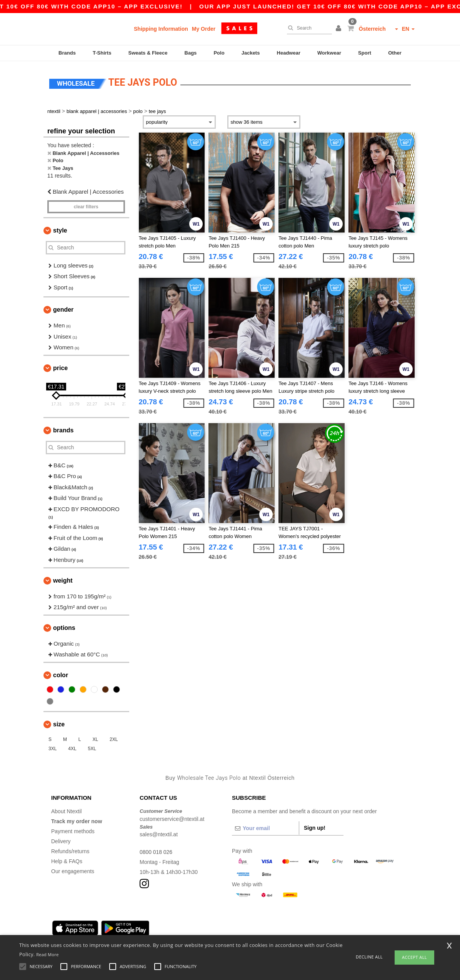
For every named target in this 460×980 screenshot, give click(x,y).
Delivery (61, 840)
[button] (340, 29)
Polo (219, 53)
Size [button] (59, 723)
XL (95, 739)
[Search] (307, 28)
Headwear (289, 53)
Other (395, 53)
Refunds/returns (70, 850)
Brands (67, 53)
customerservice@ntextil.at (172, 818)
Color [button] (61, 674)
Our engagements (73, 870)
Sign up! (315, 827)
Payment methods (73, 831)
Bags (191, 53)
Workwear (329, 53)
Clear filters (86, 206)
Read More (47, 954)
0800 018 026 (156, 851)
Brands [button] (63, 429)
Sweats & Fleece (148, 53)
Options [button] (64, 627)
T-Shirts (102, 53)
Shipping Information (161, 29)
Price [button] (60, 367)
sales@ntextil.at (159, 834)
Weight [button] (63, 580)
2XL (114, 739)
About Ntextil (66, 811)
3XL (52, 748)
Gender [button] (63, 309)
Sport (365, 53)
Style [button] (60, 230)
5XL (92, 748)
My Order (204, 29)
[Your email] (265, 827)
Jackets (251, 53)
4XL (72, 748)
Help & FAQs (67, 860)
